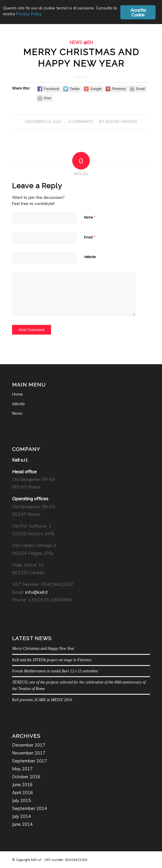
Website (90, 257)
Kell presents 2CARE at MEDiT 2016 (42, 700)
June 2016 (22, 785)
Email (90, 237)
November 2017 (29, 753)
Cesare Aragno (121, 122)
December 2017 (29, 745)
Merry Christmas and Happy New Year (43, 649)
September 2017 (29, 761)
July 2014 (21, 816)
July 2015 (21, 800)
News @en (81, 42)
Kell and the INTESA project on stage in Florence (52, 660)
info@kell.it (37, 592)
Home (17, 394)
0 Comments (80, 122)
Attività (18, 404)
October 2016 (26, 777)
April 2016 (22, 792)
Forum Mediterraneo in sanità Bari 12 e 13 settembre (55, 671)
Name (90, 217)
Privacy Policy (29, 14)
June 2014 (22, 824)
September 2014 (29, 808)
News (17, 413)
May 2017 (22, 769)
